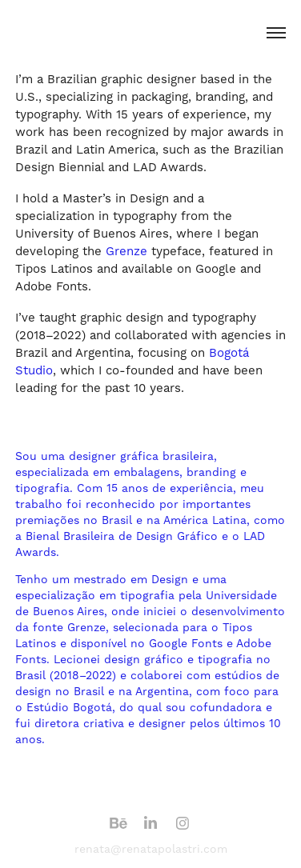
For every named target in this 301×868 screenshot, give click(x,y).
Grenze (128, 252)
